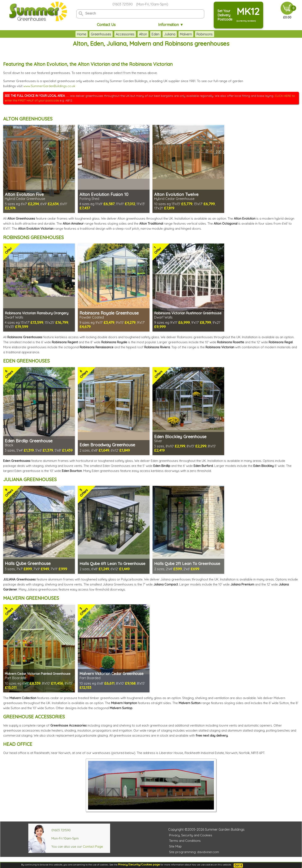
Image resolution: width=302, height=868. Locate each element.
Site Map (175, 846)
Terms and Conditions (185, 841)
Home (82, 34)
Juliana (170, 34)
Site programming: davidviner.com (194, 852)
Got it (238, 865)
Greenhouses (101, 34)
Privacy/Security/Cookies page (139, 864)
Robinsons (205, 34)
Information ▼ (171, 25)
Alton (143, 34)
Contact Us (106, 25)
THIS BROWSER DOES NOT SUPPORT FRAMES (274, 68)
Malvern (186, 34)
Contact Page (93, 847)
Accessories (125, 34)
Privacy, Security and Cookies (191, 835)
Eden (156, 34)
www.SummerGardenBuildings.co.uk (49, 86)
